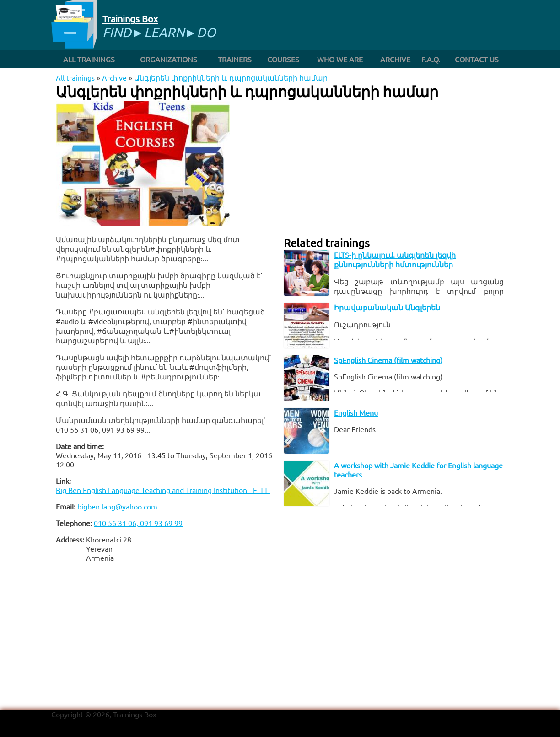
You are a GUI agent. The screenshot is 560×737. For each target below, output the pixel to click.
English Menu (356, 412)
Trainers (235, 59)
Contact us (477, 59)
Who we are (340, 59)
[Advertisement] (166, 634)
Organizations (169, 59)
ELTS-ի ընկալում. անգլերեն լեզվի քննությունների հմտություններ (395, 259)
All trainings (89, 59)
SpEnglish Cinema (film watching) (388, 360)
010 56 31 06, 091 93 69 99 (138, 523)
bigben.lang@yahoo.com (117, 506)
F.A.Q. (431, 59)
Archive (395, 59)
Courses (283, 59)
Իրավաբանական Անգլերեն (387, 307)
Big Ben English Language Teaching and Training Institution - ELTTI (163, 490)
